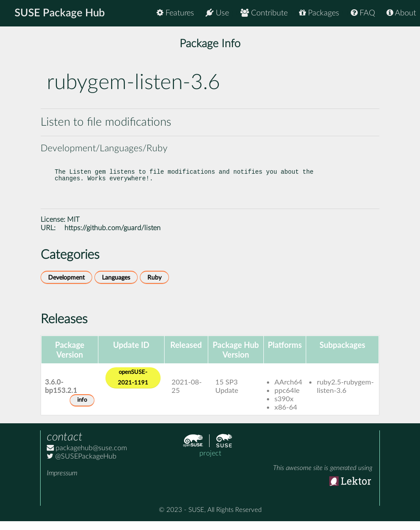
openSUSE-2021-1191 (133, 386)
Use (217, 13)
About (401, 13)
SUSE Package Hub (60, 13)
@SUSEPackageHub (82, 465)
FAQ (363, 13)
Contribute (264, 13)
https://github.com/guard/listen (112, 237)
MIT (73, 228)
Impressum (62, 482)
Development (66, 286)
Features (175, 13)
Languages (116, 286)
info (82, 409)
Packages (319, 13)
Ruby (154, 286)
